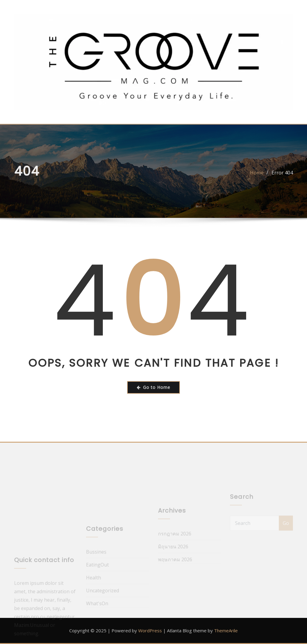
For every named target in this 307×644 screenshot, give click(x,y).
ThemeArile (226, 630)
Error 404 (282, 176)
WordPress (150, 630)
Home (257, 176)
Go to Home (153, 387)
